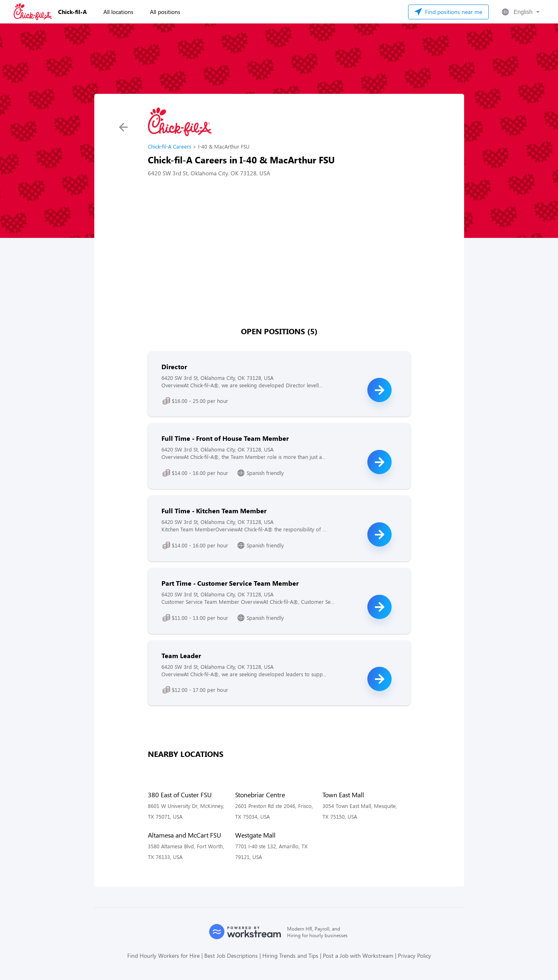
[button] (520, 12)
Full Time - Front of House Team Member (225, 438)
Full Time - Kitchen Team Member (214, 511)
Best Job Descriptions (231, 956)
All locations (118, 12)
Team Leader (181, 655)
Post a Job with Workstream (358, 956)
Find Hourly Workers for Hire (163, 956)
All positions (165, 12)
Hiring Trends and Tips (290, 956)
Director (174, 367)
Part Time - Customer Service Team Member (230, 583)
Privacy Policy (414, 956)
